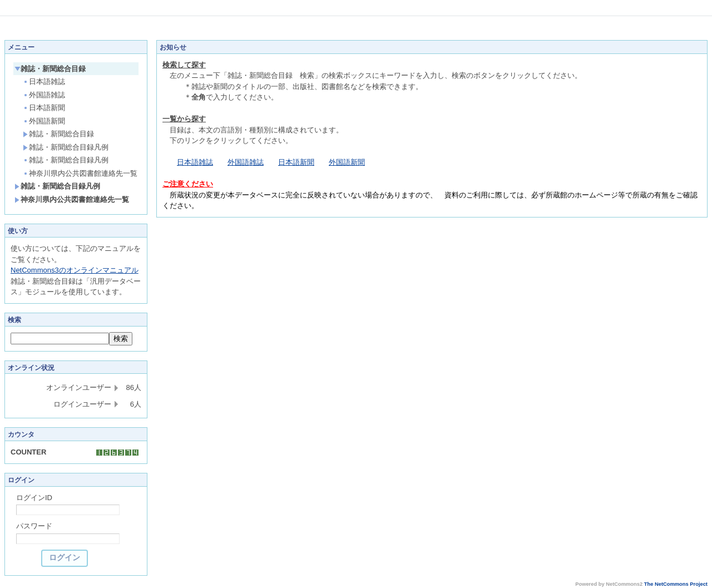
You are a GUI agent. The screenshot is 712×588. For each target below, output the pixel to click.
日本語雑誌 (44, 81)
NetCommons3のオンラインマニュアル (75, 270)
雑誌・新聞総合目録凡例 (66, 147)
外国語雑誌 (44, 95)
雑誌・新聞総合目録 (50, 69)
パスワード (34, 526)
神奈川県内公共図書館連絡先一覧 (80, 173)
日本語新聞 (44, 108)
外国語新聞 (44, 121)
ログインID (34, 498)
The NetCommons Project (676, 584)
